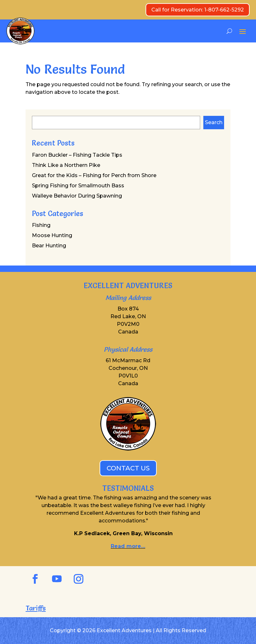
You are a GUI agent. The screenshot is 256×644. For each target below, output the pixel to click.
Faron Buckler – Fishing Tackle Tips (77, 155)
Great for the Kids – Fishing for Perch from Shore (94, 175)
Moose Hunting (52, 235)
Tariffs (36, 608)
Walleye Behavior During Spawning (77, 196)
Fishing (41, 225)
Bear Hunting (49, 246)
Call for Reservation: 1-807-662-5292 (198, 10)
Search (214, 122)
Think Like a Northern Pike (66, 165)
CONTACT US (128, 468)
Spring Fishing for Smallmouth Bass (78, 186)
